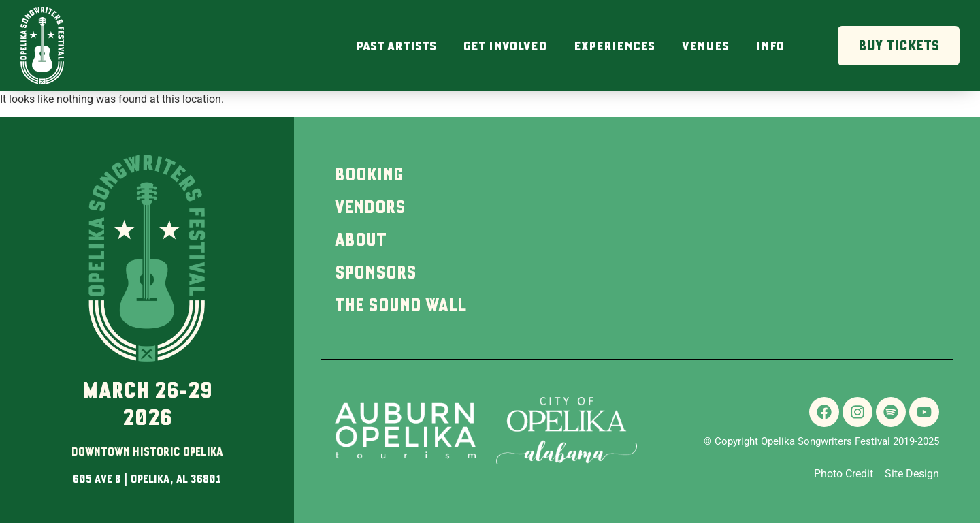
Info (770, 46)
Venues (705, 46)
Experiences (614, 46)
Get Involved (505, 46)
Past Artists (396, 46)
